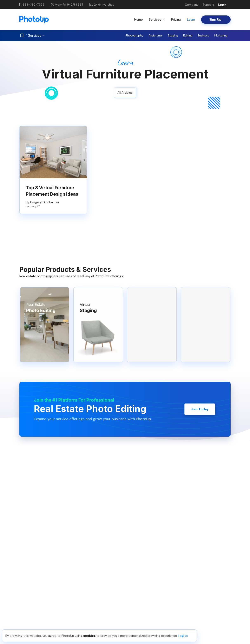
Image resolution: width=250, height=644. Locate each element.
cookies (89, 636)
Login (222, 5)
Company (192, 5)
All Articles (125, 93)
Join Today (200, 409)
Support (208, 5)
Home (138, 19)
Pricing (176, 19)
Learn (191, 19)
